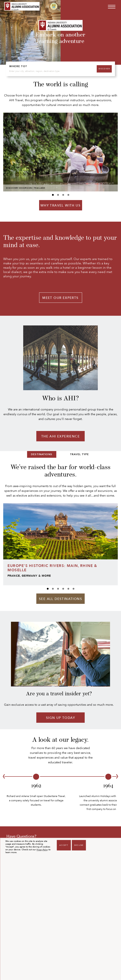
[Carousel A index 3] (68, 195)
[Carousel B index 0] (48, 589)
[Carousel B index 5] (74, 589)
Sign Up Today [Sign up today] (60, 718)
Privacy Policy (42, 850)
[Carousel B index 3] (63, 589)
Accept (64, 845)
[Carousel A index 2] (63, 195)
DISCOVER (104, 69)
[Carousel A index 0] (53, 195)
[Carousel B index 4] (68, 589)
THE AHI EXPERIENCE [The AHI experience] (60, 436)
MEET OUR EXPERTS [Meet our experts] (60, 298)
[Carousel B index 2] (58, 589)
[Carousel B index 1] (53, 589)
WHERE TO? (18, 66)
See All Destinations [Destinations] (60, 599)
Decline (79, 845)
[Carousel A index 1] (58, 195)
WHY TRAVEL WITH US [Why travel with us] (60, 205)
